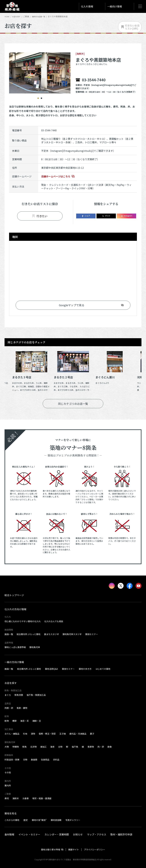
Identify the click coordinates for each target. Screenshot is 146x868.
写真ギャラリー (73, 820)
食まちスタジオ (51, 634)
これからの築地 (12, 820)
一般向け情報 (115, 6)
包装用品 (45, 760)
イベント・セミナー (29, 834)
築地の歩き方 (85, 669)
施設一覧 (9, 634)
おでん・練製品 (12, 734)
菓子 (92, 734)
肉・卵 (101, 747)
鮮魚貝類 (19, 695)
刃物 (25, 760)
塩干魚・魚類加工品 (36, 695)
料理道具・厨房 (12, 760)
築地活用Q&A (51, 669)
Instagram (126, 216)
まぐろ (8, 695)
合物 (60, 747)
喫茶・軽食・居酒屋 (42, 798)
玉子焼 (63, 734)
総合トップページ (14, 595)
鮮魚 (25, 747)
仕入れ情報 (87, 6)
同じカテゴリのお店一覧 (73, 404)
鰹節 (15, 721)
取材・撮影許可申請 (121, 834)
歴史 (26, 820)
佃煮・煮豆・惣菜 (47, 734)
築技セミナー (92, 634)
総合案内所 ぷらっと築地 (29, 634)
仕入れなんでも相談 (54, 621)
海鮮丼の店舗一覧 (42, 16)
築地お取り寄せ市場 (51, 850)
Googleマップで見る (72, 305)
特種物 (16, 747)
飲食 (110, 747)
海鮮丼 (16, 798)
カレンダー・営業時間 (57, 834)
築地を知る (11, 813)
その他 (8, 772)
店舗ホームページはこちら (56, 176)
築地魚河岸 (35, 647)
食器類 (34, 760)
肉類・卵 (9, 708)
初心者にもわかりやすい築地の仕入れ (23, 621)
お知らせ (78, 834)
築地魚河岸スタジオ (72, 634)
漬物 (33, 734)
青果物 (91, 747)
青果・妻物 (22, 708)
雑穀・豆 (37, 721)
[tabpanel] (40, 70)
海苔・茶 (25, 721)
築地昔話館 (56, 820)
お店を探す (18, 16)
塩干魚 (75, 747)
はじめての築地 (103, 669)
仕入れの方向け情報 (15, 609)
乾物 (7, 721)
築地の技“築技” (39, 820)
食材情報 (9, 834)
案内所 (8, 785)
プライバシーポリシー (95, 850)
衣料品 (56, 760)
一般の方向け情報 (14, 662)
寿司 (7, 798)
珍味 (25, 734)
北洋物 (33, 747)
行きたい (40, 216)
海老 (52, 747)
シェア (86, 216)
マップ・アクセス (97, 834)
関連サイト (74, 850)
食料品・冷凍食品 (78, 734)
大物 (7, 747)
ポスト (106, 216)
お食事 (26, 798)
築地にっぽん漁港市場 (15, 647)
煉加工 (43, 747)
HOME (7, 16)
